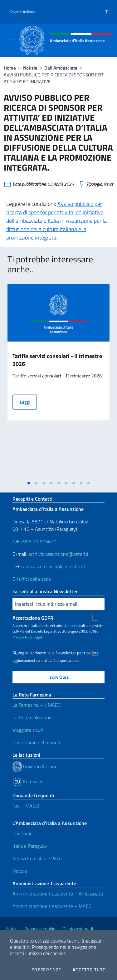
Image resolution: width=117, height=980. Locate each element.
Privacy (18, 637)
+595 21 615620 (38, 541)
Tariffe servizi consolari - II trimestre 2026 (57, 360)
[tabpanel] (58, 381)
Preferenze (46, 970)
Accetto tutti (90, 970)
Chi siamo (22, 833)
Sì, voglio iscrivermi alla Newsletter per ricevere (56, 653)
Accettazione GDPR (33, 618)
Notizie (30, 68)
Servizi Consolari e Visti (36, 858)
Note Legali (34, 637)
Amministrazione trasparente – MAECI (53, 906)
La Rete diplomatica (33, 717)
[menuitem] (106, 10)
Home (10, 68)
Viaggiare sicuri (28, 730)
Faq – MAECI (26, 806)
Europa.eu (28, 781)
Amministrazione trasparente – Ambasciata (58, 894)
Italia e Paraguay (30, 846)
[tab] (29, 483)
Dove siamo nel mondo (36, 742)
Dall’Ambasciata (61, 68)
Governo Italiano (22, 12)
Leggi (29, 402)
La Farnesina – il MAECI (37, 705)
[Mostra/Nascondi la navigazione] (12, 40)
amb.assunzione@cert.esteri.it (54, 566)
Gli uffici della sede (32, 579)
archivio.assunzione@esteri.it (58, 554)
